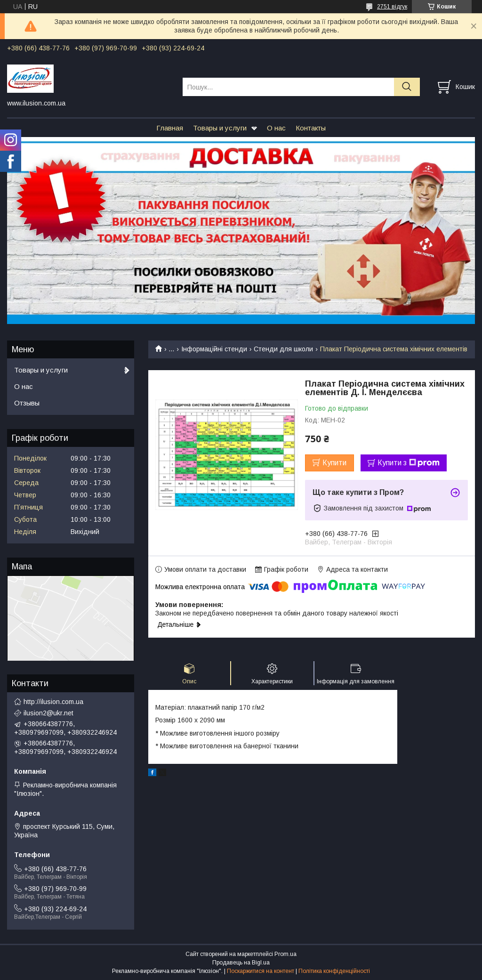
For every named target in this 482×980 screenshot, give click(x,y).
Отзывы (27, 403)
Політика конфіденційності (334, 971)
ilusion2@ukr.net (48, 713)
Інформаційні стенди (214, 349)
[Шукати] (407, 87)
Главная (170, 128)
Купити (334, 463)
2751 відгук (392, 7)
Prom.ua (285, 954)
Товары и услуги (220, 128)
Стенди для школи (283, 349)
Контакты (311, 128)
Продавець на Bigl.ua (241, 963)
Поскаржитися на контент (261, 971)
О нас (276, 128)
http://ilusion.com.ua (53, 702)
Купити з (409, 463)
